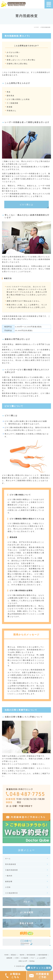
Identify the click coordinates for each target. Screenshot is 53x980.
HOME (6, 955)
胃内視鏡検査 (31, 955)
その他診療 (24, 958)
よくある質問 (41, 958)
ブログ (32, 958)
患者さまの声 (23, 961)
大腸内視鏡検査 (42, 955)
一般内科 (22, 955)
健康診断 (9, 958)
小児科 (17, 958)
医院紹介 (14, 955)
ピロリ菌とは (26, 205)
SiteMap (32, 961)
